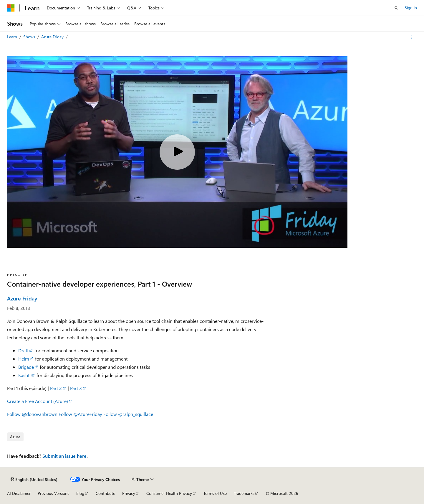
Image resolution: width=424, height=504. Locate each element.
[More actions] (412, 37)
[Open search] (396, 8)
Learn (13, 37)
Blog (80, 493)
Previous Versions (53, 493)
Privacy (129, 493)
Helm (24, 359)
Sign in (411, 8)
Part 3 (76, 388)
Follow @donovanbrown (32, 414)
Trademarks (244, 493)
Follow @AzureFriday (80, 414)
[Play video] (177, 152)
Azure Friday (53, 37)
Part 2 (56, 388)
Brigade (26, 367)
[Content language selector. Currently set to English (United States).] (34, 479)
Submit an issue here (64, 456)
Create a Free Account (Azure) (38, 401)
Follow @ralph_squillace (128, 414)
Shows (30, 37)
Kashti (24, 375)
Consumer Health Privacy (169, 493)
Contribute (105, 493)
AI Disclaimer (19, 493)
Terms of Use (215, 493)
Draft (23, 350)
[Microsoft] (11, 8)
